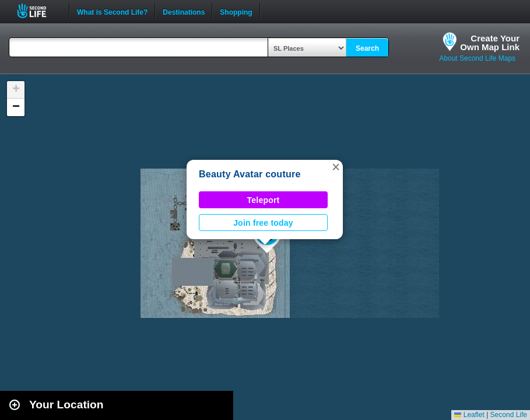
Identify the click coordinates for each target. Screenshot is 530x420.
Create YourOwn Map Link (490, 43)
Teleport (264, 200)
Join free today (263, 223)
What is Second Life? (112, 11)
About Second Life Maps (477, 58)
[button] (336, 167)
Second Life (38, 11)
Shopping (236, 11)
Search (367, 48)
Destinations (184, 11)
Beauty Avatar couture (250, 174)
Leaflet (469, 415)
